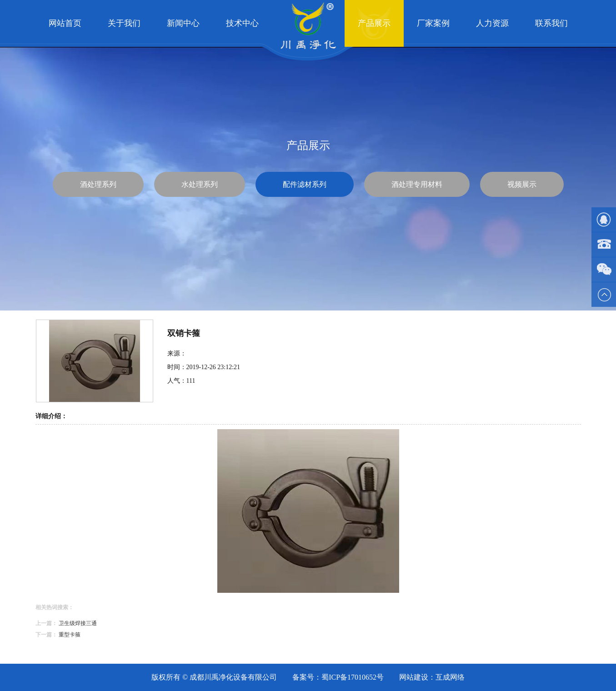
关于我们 (124, 23)
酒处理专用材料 (417, 184)
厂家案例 (433, 23)
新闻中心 (183, 23)
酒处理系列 (98, 184)
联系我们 (551, 23)
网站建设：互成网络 (432, 677)
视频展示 (522, 184)
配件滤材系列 (305, 184)
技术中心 (242, 23)
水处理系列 (200, 184)
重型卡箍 (70, 635)
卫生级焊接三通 (78, 623)
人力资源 (492, 23)
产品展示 (374, 23)
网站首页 (65, 23)
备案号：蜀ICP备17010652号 (338, 677)
